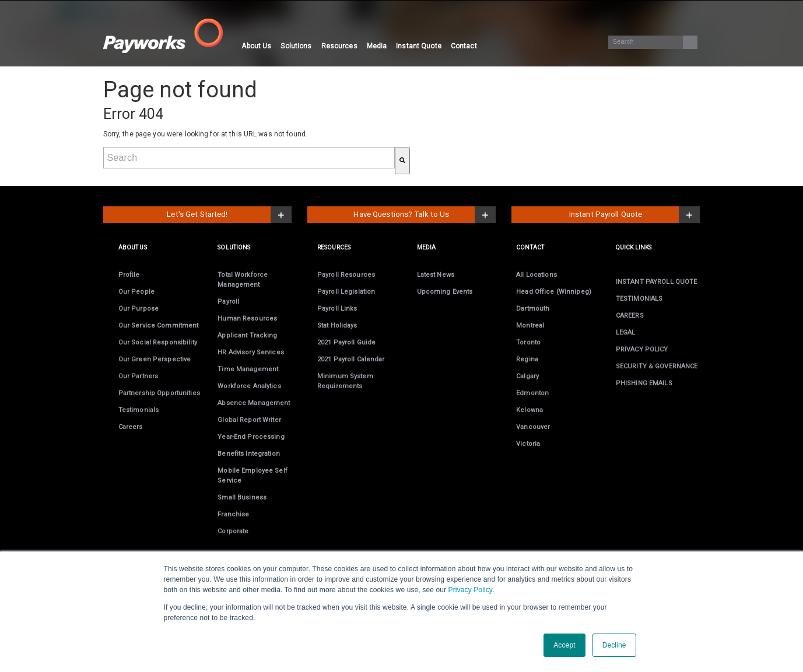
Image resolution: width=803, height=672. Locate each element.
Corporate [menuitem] (233, 531)
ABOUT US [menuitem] (133, 247)
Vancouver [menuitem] (533, 427)
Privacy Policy (470, 590)
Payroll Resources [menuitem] (346, 275)
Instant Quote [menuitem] (419, 46)
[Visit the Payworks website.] (170, 36)
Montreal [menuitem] (530, 326)
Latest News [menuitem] (436, 275)
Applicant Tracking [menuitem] (247, 335)
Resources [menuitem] (339, 46)
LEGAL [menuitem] (626, 333)
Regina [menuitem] (527, 359)
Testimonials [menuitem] (138, 410)
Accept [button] (564, 645)
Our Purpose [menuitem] (138, 309)
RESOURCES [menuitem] (334, 247)
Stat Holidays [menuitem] (337, 326)
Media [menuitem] (377, 46)
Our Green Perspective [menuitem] (155, 359)
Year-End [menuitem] (251, 437)
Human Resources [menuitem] (247, 319)
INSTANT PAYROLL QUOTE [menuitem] (657, 282)
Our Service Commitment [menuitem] (159, 326)
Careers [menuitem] (131, 427)
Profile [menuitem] (129, 275)
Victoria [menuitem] (528, 444)
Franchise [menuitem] (233, 514)
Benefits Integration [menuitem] (248, 454)
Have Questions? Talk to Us (401, 214)
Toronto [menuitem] (528, 342)
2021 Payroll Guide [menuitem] (346, 342)
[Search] (653, 42)
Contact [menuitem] (464, 46)
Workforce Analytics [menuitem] (249, 386)
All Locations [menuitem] (536, 275)
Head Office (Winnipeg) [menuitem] (554, 292)
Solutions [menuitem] (296, 46)
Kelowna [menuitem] (530, 410)
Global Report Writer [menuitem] (249, 420)
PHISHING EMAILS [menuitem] (644, 383)
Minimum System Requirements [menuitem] (345, 381)
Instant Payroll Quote (606, 214)
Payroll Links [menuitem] (337, 309)
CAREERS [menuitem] (630, 316)
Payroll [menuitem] (228, 302)
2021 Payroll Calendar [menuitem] (351, 359)
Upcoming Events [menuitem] (445, 292)
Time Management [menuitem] (248, 369)
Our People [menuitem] (136, 292)
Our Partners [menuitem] (138, 376)
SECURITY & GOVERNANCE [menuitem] (657, 366)
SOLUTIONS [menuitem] (234, 247)
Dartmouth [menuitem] (533, 309)
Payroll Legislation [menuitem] (346, 292)
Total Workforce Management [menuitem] (243, 280)
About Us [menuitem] (256, 46)
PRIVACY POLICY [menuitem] (642, 349)
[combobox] (249, 158)
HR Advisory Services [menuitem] (250, 352)
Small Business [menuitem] (242, 497)
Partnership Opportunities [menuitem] (159, 393)
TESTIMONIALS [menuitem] (639, 299)
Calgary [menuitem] (527, 376)
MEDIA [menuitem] (427, 247)
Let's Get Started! (197, 214)
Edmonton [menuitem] (532, 393)
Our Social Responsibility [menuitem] (158, 342)
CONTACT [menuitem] (530, 247)
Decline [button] (614, 645)
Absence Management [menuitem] (254, 403)
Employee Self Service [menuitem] (252, 476)
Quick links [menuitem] (634, 247)
